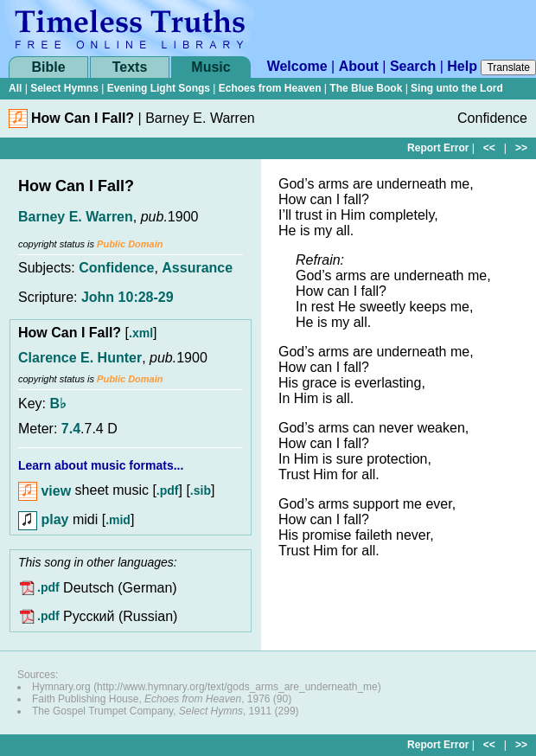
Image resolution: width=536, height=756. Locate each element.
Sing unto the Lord (457, 88)
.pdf (168, 491)
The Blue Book (366, 88)
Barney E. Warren (76, 217)
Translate (508, 67)
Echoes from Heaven (270, 88)
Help (462, 66)
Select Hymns (64, 88)
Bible (48, 67)
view (45, 491)
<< (489, 148)
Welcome (297, 66)
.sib (201, 491)
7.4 (71, 429)
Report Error (438, 148)
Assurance (197, 268)
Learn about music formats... (101, 465)
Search (413, 66)
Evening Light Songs (159, 88)
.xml (141, 333)
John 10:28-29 (128, 297)
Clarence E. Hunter (80, 358)
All (15, 88)
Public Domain (130, 244)
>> (521, 148)
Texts (130, 67)
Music (211, 67)
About (359, 66)
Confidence (116, 268)
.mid (118, 520)
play (43, 519)
